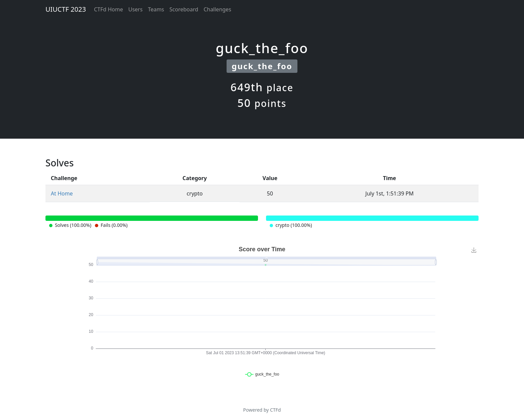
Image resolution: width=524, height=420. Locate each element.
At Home (62, 193)
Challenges (217, 9)
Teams (156, 9)
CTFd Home (108, 9)
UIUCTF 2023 (66, 9)
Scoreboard (184, 9)
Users (136, 9)
